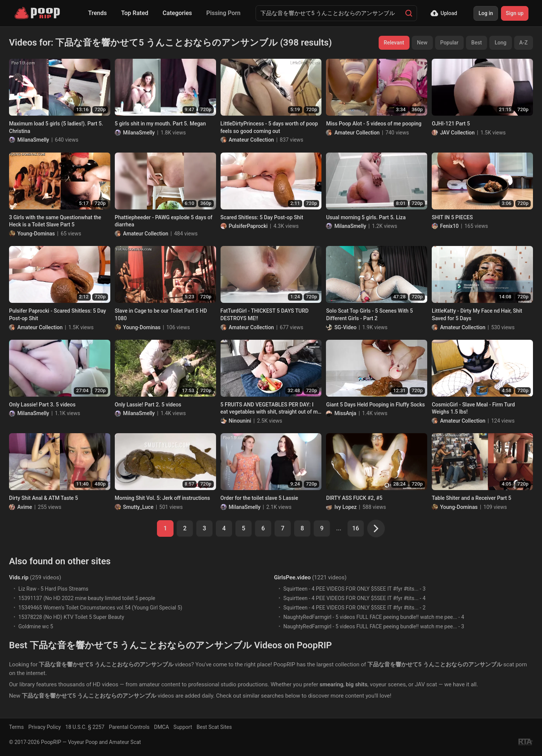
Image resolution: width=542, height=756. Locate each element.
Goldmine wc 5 (36, 626)
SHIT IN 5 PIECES (452, 217)
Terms (16, 727)
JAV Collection (457, 133)
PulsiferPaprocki (248, 226)
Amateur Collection (251, 140)
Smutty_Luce (138, 507)
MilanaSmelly (33, 140)
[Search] (409, 13)
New (422, 43)
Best (477, 43)
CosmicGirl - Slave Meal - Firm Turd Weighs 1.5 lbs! (473, 408)
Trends (97, 13)
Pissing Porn (223, 13)
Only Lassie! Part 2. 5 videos (148, 405)
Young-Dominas (36, 234)
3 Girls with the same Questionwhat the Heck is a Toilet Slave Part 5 (55, 221)
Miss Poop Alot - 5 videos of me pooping (374, 124)
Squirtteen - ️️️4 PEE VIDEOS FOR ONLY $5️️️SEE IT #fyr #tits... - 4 (355, 598)
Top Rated (135, 13)
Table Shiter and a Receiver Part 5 (471, 498)
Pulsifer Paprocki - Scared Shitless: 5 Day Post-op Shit (58, 315)
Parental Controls (129, 727)
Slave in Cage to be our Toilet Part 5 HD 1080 (161, 315)
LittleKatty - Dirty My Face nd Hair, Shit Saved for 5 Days (477, 315)
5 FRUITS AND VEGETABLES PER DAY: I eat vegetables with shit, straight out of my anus (270, 409)
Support (183, 727)
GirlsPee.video (292, 577)
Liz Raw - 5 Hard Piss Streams (53, 589)
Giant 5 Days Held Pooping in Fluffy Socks (375, 405)
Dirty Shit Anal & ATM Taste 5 (43, 498)
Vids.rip (19, 577)
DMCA (161, 727)
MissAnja (345, 413)
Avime (25, 507)
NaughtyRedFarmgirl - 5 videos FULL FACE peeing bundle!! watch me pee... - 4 (374, 617)
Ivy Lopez (345, 507)
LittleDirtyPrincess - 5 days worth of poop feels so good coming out (269, 127)
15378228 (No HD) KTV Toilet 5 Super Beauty (71, 617)
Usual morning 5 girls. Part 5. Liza (366, 217)
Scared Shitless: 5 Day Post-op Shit (262, 217)
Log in (486, 13)
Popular (450, 43)
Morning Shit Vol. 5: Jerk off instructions (162, 498)
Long (500, 43)
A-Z (524, 43)
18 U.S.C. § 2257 (85, 727)
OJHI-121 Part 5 (451, 124)
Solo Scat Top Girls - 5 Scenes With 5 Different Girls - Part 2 (369, 315)
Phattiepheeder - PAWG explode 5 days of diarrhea (164, 221)
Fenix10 (449, 226)
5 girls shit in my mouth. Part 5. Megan (160, 124)
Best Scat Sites (214, 727)
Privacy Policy (44, 727)
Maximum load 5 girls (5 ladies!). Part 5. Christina (56, 127)
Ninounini (240, 421)
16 (356, 528)
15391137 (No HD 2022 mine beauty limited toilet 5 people (87, 598)
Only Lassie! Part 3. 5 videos (42, 405)
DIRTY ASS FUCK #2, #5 (354, 498)
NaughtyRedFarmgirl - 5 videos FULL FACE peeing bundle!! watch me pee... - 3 (374, 626)
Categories (177, 13)
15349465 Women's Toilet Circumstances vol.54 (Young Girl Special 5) (100, 608)
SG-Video (345, 327)
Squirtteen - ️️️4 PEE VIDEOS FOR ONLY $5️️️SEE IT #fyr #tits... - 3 (355, 589)
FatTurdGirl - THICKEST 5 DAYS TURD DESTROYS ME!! (265, 315)
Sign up (515, 13)
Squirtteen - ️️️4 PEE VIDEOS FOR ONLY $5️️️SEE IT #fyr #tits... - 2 (355, 608)
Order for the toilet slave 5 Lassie (259, 498)
